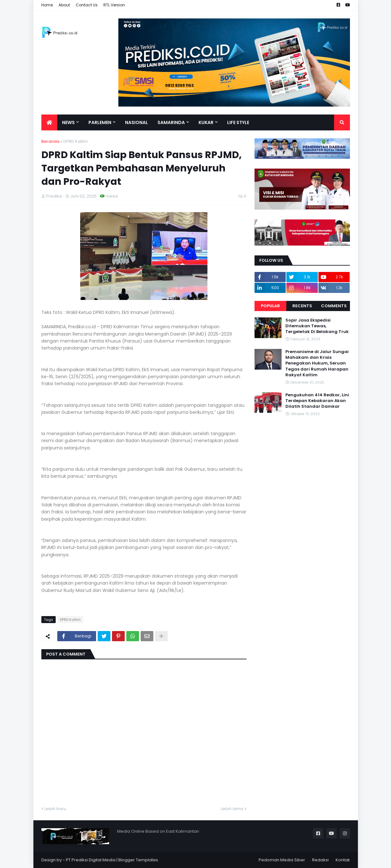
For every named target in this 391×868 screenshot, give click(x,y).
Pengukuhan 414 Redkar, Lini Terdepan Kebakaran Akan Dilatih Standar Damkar (317, 401)
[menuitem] (49, 122)
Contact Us (87, 5)
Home (47, 5)
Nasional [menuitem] (136, 122)
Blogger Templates (138, 860)
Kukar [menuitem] (206, 122)
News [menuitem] (68, 122)
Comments (334, 306)
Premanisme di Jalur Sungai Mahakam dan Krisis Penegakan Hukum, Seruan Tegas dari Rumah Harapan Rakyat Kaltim (317, 363)
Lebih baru (55, 809)
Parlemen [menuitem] (100, 122)
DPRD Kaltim (76, 141)
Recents (302, 306)
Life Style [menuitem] (238, 122)
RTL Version (114, 5)
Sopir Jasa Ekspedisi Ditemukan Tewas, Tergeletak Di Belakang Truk (317, 326)
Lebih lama (232, 809)
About (64, 5)
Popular (270, 306)
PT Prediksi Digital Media (91, 860)
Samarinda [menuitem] (171, 122)
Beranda (50, 141)
